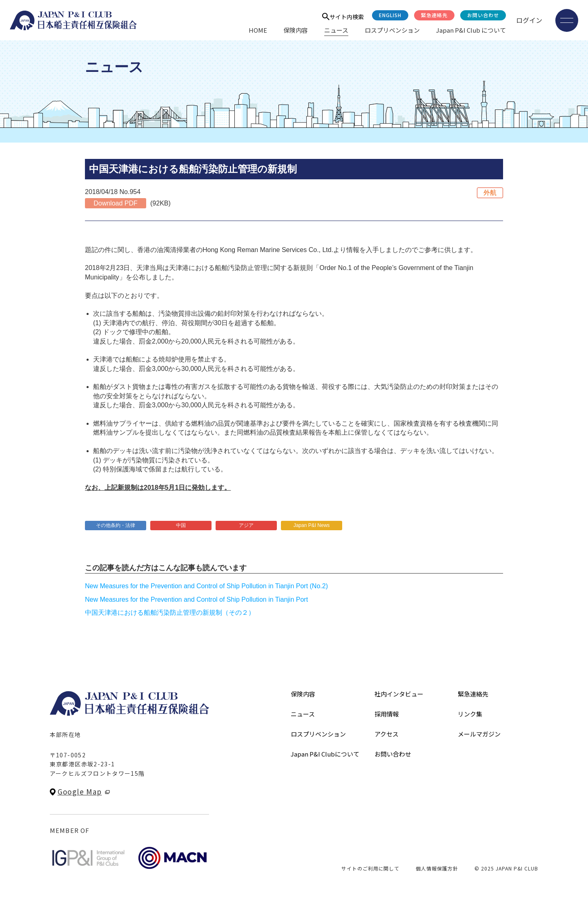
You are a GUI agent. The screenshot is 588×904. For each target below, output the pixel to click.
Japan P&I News (312, 525)
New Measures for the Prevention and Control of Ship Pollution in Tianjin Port (196, 599)
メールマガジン (479, 734)
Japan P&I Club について (471, 30)
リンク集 (470, 714)
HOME (258, 30)
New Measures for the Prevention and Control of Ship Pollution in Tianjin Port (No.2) (206, 586)
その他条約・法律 (116, 525)
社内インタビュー (399, 694)
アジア (246, 525)
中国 (181, 525)
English (390, 15)
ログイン (529, 20)
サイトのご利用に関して (371, 868)
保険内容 (296, 30)
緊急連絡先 (434, 15)
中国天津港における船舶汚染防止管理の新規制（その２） (170, 613)
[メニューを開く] (567, 20)
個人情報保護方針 (437, 868)
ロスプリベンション (392, 30)
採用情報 (387, 714)
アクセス (386, 734)
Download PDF (116, 203)
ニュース (336, 30)
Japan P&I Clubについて (325, 754)
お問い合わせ (483, 15)
